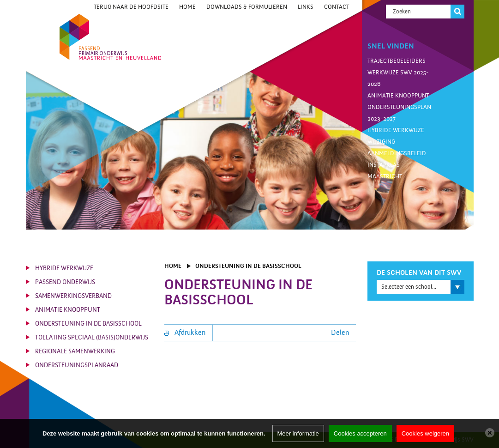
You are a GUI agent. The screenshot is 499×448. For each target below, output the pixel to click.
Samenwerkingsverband (73, 296)
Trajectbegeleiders (397, 61)
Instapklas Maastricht (385, 171)
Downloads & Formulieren (247, 7)
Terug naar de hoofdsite (131, 7)
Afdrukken (185, 333)
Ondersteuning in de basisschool (88, 324)
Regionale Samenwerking (75, 351)
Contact (337, 7)
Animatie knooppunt (398, 96)
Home (187, 7)
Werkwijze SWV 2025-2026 (398, 78)
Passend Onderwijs (65, 282)
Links (306, 7)
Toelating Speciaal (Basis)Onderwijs (92, 338)
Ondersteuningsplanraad (77, 365)
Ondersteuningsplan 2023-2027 (399, 113)
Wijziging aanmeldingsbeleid (397, 148)
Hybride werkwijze (396, 130)
